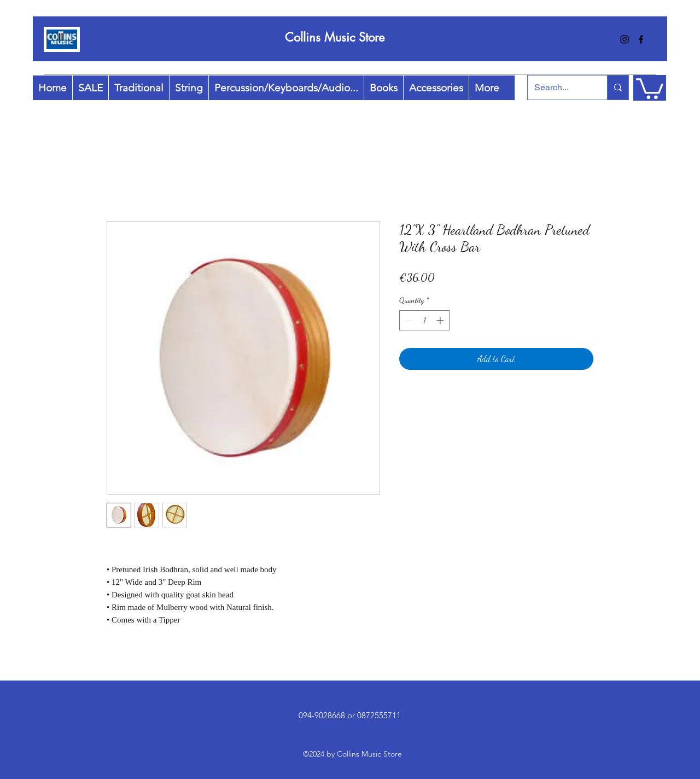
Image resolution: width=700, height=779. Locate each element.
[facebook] (641, 39)
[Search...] (559, 88)
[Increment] (441, 320)
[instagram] (625, 39)
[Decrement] (408, 320)
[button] (650, 88)
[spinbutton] (424, 320)
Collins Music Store (335, 37)
